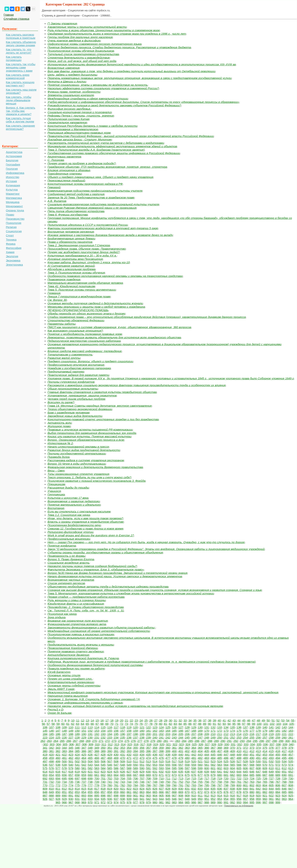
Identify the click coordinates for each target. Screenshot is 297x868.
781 (116, 785)
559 (194, 765)
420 (51, 755)
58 (53, 724)
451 (252, 755)
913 (213, 795)
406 (213, 751)
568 (252, 765)
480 (187, 758)
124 (161, 727)
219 (271, 734)
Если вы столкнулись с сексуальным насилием (79, 511)
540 (71, 765)
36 (200, 720)
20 (122, 720)
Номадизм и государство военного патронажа (79, 368)
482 (200, 758)
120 (136, 727)
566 (239, 765)
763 (252, 782)
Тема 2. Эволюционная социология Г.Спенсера (79, 245)
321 (168, 744)
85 (185, 724)
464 (84, 758)
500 (64, 761)
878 (239, 792)
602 (220, 768)
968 (77, 802)
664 (116, 775)
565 (233, 765)
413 (258, 751)
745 (136, 782)
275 (127, 741)
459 (51, 758)
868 (174, 792)
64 (82, 724)
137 (245, 727)
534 (284, 761)
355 (136, 748)
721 (233, 778)
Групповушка (56, 494)
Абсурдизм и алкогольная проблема (72, 269)
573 (284, 765)
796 (213, 785)
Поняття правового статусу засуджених (76, 651)
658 (77, 775)
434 (142, 755)
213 (233, 734)
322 (175, 744)
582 (90, 768)
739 (97, 782)
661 (97, 775)
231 (97, 737)
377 (278, 748)
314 (123, 744)
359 (161, 748)
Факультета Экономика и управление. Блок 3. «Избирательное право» (96, 569)
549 (129, 765)
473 (142, 758)
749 (161, 782)
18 (112, 720)
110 (71, 727)
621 (90, 772)
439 (174, 755)
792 (187, 785)
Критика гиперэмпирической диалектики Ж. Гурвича (83, 658)
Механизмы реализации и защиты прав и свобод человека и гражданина (96, 307)
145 (45, 731)
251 (226, 737)
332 (240, 744)
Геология (12, 169)
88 (200, 724)
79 (156, 724)
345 (71, 748)
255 (252, 737)
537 (51, 765)
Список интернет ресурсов (66, 583)
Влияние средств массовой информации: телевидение (85, 351)
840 (245, 789)
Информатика (15, 173)
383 (64, 751)
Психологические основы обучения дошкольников (81, 51)
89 (205, 724)
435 (148, 755)
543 (90, 765)
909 (187, 795)
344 (64, 748)
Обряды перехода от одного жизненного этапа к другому (86, 314)
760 (233, 782)
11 (78, 720)
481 (194, 758)
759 (226, 782)
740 (103, 782)
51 (273, 720)
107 (51, 727)
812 (64, 789)
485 (220, 758)
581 (84, 768)
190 (84, 734)
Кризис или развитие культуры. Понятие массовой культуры (89, 436)
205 (181, 734)
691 (291, 775)
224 (51, 737)
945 (168, 799)
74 (131, 724)
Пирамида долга (59, 457)
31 (175, 720)
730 (291, 778)
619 (77, 772)
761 (239, 782)
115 (103, 727)
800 (239, 785)
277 (140, 741)
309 (91, 744)
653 (45, 775)
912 (207, 795)
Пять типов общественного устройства (76, 211)
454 (271, 755)
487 (233, 758)
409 (233, 751)
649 (271, 772)
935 (103, 799)
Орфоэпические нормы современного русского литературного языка (95, 44)
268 (82, 741)
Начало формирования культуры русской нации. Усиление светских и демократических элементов (115, 576)
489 (245, 758)
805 (271, 785)
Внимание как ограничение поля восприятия (78, 621)
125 (168, 727)
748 (155, 782)
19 (117, 720)
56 (43, 724)
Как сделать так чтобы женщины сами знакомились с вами (21, 67)
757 (213, 782)
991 (226, 802)
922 (271, 795)
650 (278, 772)
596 (181, 768)
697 (77, 778)
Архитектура (14, 152)
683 (239, 775)
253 (239, 737)
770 (45, 785)
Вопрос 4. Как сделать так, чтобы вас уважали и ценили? (21, 111)
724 (252, 778)
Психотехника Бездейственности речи (74, 525)
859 (116, 792)
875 (220, 792)
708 (148, 778)
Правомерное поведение (64, 279)
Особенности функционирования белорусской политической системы (95, 665)
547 (116, 765)
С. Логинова (56, 160)
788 (161, 785)
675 (187, 775)
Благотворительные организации (71, 682)
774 (71, 785)
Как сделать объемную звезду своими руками (21, 44)
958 (252, 799)
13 (87, 720)
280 (159, 741)
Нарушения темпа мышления (68, 696)
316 (136, 744)
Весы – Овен (56, 470)
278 (146, 741)
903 (148, 795)
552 (148, 765)
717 (207, 778)
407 (220, 751)
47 (254, 720)
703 (116, 778)
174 (233, 731)
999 (278, 802)
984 (181, 802)
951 (207, 799)
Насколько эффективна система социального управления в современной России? (103, 88)
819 (110, 789)
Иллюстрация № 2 (60, 443)
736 (77, 782)
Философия (14, 248)
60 (63, 724)
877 (233, 792)
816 (90, 789)
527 (239, 761)
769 (291, 782)
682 (233, 775)
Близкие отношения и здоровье (69, 170)
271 (101, 741)
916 (233, 795)
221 (284, 734)
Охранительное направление (67, 122)
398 (161, 751)
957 (245, 799)
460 (58, 758)
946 (174, 799)
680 (220, 775)
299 (281, 741)
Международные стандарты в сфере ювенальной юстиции (88, 98)
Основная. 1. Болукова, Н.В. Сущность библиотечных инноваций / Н (94, 699)
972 (103, 802)
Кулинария (13, 185)
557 (181, 765)
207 (194, 734)
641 (220, 772)
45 (244, 720)
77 (146, 724)
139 (258, 727)
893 (84, 795)
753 (187, 782)
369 (226, 748)
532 (271, 761)
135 (233, 727)
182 (284, 731)
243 (174, 737)
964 (291, 799)
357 (148, 748)
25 (146, 720)
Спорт (10, 235)
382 (58, 751)
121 (142, 727)
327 (207, 744)
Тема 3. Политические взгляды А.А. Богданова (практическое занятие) (96, 150)
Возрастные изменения (64, 68)
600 (207, 768)
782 (123, 785)
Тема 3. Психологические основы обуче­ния (76, 273)
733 (58, 782)
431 (123, 755)
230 (90, 737)
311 (104, 744)
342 (51, 748)
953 (220, 799)
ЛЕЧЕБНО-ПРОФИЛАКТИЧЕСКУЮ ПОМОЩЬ (78, 310)
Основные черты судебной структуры (74, 686)
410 (239, 751)
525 (226, 761)
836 (220, 789)
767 (278, 782)
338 (278, 744)
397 (155, 751)
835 (213, 789)
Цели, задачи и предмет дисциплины (72, 75)
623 (103, 772)
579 (71, 768)
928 (58, 799)
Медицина (13, 202)
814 (77, 789)
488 (239, 758)
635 (181, 772)
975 (123, 802)
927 (51, 799)
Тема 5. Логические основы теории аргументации (82, 290)
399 (168, 751)
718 (213, 778)
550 (136, 765)
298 (275, 741)
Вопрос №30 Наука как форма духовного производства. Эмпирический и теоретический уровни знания (117, 573)
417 (284, 751)
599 (200, 768)
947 (181, 799)
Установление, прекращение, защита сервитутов (82, 395)
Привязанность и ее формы (66, 556)
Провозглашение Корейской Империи (73, 648)
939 (129, 799)
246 (194, 737)
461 (64, 758)
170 (207, 731)
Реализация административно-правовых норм (79, 133)
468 (110, 758)
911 (200, 795)
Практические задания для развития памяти (78, 375)
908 (181, 795)
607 (252, 768)
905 (161, 795)
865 (155, 792)
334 (252, 744)
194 (110, 734)
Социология (14, 231)
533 (278, 761)
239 (148, 737)
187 (64, 734)
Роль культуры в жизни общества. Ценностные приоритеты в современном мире (104, 30)
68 (102, 724)
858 (110, 792)
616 (58, 772)
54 (288, 720)
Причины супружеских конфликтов (71, 382)
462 (71, 758)
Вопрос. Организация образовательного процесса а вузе (86, 440)
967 (71, 802)
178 (258, 731)
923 (278, 795)
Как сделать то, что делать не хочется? (19, 51)
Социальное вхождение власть (68, 563)
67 (97, 724)
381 (51, 751)
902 (142, 795)
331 (233, 744)
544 (97, 765)
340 (291, 744)
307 (78, 744)
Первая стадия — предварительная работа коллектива (86, 597)
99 (254, 724)
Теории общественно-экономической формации (80, 409)
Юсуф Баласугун (59, 672)
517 (174, 761)
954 (226, 799)
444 (207, 755)
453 (265, 755)
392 (123, 751)
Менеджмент (14, 206)
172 (220, 731)
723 (245, 778)
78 (151, 724)
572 (278, 765)
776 (84, 785)
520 (194, 761)
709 (155, 778)
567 (245, 765)
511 (136, 761)
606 (245, 768)
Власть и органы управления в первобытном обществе (86, 522)
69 (107, 724)
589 (136, 768)
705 (129, 778)
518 (181, 761)
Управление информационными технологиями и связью (85, 703)
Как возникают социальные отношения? (75, 331)
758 (220, 782)
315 (130, 744)
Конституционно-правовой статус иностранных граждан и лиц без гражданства (103, 419)
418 (291, 751)
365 (200, 748)
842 (258, 789)
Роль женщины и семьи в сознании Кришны (77, 600)
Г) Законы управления (62, 23)
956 (239, 799)
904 (155, 795)
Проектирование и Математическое (73, 129)
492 (265, 758)
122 (148, 727)
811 (58, 789)
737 (84, 782)
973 (110, 802)
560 (200, 765)
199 (142, 734)
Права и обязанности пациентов (70, 242)
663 (110, 775)
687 (265, 775)
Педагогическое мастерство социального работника (84, 341)
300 (287, 741)
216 (252, 734)
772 (58, 785)
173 (226, 731)
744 (129, 782)
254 (245, 737)
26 (151, 720)
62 (73, 724)
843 (265, 789)
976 (129, 802)
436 (155, 755)
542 (84, 765)
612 (284, 768)
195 (116, 734)
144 (291, 727)
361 (174, 748)
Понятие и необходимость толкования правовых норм (85, 334)
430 (116, 755)
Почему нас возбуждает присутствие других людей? (84, 252)
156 (116, 731)
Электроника (14, 265)
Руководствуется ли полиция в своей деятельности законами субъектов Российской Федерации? (114, 105)
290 (223, 741)
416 (278, 751)
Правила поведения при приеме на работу (76, 668)
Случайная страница (16, 19)
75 (136, 724)
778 (97, 785)
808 (291, 785)
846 (284, 789)
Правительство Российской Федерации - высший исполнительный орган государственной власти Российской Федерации (131, 136)
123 (155, 727)
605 (239, 768)
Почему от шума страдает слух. (70, 679)
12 (82, 720)
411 (245, 751)
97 (244, 724)
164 (168, 731)
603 (226, 768)
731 (45, 782)
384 (71, 751)
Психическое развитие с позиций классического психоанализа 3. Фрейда (97, 481)
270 (95, 741)
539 (64, 765)
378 (284, 748)
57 (48, 724)
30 (171, 720)
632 (161, 772)
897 (110, 795)
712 (174, 778)
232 (103, 737)
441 (187, 755)
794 (200, 785)
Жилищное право (59, 426)
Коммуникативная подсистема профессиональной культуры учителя (95, 191)
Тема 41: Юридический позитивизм (71, 286)
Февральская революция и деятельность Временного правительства (95, 467)
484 (213, 758)
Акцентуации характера (64, 157)
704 (123, 778)
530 (258, 761)
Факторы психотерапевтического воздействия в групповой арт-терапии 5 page (103, 228)
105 (291, 724)
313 (117, 744)
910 (194, 795)
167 (187, 731)
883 (271, 792)
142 (278, 727)
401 (181, 751)
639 (207, 772)
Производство (15, 219)
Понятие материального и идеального (74, 505)
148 (64, 731)
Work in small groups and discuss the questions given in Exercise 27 (91, 535)
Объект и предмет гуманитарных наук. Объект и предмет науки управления (100, 177)
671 (161, 775)
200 (148, 734)
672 (168, 775)
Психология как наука (62, 614)
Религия (11, 227)
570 (265, 765)
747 (148, 782)
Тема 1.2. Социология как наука (69, 515)
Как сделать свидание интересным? (20, 127)
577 (58, 768)
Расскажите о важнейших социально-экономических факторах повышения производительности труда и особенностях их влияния (137, 385)
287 (203, 741)
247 (200, 737)
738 (90, 782)
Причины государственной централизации (77, 453)
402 (187, 751)
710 (161, 778)
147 (58, 731)
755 (200, 782)
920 (258, 795)
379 (291, 748)
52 (278, 720)
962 (278, 799)
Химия (10, 252)
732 (51, 782)
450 (245, 755)
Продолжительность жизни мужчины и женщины (81, 645)
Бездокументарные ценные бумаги (71, 238)
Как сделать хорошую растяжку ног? (20, 84)
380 (45, 751)
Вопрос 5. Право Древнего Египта (71, 559)
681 (226, 775)
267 (75, 741)
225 (58, 737)
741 (110, 782)
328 (214, 744)
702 (110, 778)
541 (77, 765)
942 (148, 799)
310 (97, 744)
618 (71, 772)
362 (181, 748)
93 (224, 724)
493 (271, 758)
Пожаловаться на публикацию (239, 806)
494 (278, 758)
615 (51, 772)
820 (116, 789)
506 (103, 761)
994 (245, 802)
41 (224, 720)
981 (161, 802)
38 (210, 720)
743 (123, 782)
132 (213, 727)
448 (233, 755)
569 (258, 765)
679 (213, 775)
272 (107, 741)
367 (213, 748)
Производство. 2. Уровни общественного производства (86, 607)
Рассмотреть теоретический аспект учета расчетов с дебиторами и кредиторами (106, 143)
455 (278, 755)
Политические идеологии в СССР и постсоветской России (88, 225)
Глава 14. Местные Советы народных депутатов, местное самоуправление (100, 406)
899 (123, 795)
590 (142, 768)
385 (77, 751)
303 (52, 744)
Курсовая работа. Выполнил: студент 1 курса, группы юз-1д (89, 262)
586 (116, 768)
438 (168, 755)
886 (291, 792)
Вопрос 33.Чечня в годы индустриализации (77, 464)
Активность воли (60, 423)
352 (116, 748)
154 (103, 731)
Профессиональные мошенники (69, 539)
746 (142, 782)
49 (263, 720)
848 (45, 792)
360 (168, 748)
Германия (54, 293)
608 (258, 768)
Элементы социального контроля (71, 95)
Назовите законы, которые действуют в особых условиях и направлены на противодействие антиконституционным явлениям (135, 706)
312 (110, 744)
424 (77, 755)
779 (103, 785)
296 (262, 741)
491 (258, 758)
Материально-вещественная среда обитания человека (85, 283)
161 (148, 731)
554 (161, 765)
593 (161, 768)
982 (168, 802)
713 (181, 778)
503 (84, 761)
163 (161, 731)
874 (213, 792)
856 (97, 792)
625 (116, 772)
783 (129, 785)
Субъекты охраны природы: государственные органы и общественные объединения (105, 552)
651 (284, 772)
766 (271, 782)
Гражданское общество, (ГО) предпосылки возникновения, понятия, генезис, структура (107, 167)
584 (103, 768)
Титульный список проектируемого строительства (83, 54)
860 (123, 792)
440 (181, 755)
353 (123, 748)
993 (239, 802)
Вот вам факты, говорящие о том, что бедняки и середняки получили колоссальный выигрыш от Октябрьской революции (131, 71)
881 (258, 792)
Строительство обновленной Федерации (76, 320)
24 (141, 720)
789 (168, 785)
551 (142, 765)
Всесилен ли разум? (61, 402)
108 (58, 727)
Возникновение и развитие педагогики (74, 501)
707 (142, 778)
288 (210, 741)
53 (283, 720)
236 (129, 737)
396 (148, 751)
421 (58, 755)
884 (278, 792)
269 (88, 741)
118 (123, 727)
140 (265, 727)
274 (120, 741)
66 (92, 724)
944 (161, 799)
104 (285, 724)
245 (187, 737)
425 (84, 755)
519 (187, 761)
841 (252, 789)
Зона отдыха (56, 617)
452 (258, 755)
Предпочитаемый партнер (66, 372)
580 (77, 768)
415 (271, 751)
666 (129, 775)
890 (64, 795)
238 (142, 737)
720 (226, 778)
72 (122, 724)
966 (64, 802)
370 (233, 748)
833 (200, 789)
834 (207, 789)
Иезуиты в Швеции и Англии (67, 81)
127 (181, 727)
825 (148, 789)
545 (103, 765)
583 (97, 768)
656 (64, 775)
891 (71, 795)
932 (84, 799)
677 (200, 775)
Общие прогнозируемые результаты (73, 389)
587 (123, 768)
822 (129, 789)
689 (278, 775)
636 (187, 772)
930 (71, 799)
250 (220, 737)
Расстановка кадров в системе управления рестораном (86, 460)
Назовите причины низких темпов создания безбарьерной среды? (92, 566)
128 (187, 727)
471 (129, 758)
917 (239, 795)
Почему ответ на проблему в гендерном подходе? (82, 163)
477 (168, 758)
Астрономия (14, 156)
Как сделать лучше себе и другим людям (20, 120)
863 (142, 792)
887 (45, 795)
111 (77, 727)
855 (90, 792)
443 (200, 755)
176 (245, 731)
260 (284, 737)
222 (291, 734)
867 (168, 792)
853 (77, 792)
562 (213, 765)
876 (226, 792)
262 (43, 741)
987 (200, 802)
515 (161, 761)
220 (278, 734)
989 (213, 802)
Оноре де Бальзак (59, 713)
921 (265, 795)
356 (142, 748)
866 (161, 792)
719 (220, 778)
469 (116, 758)
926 (45, 799)
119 (129, 727)
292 (236, 741)
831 (187, 789)
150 (77, 731)
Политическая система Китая (68, 119)
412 (252, 751)
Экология (12, 256)
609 (265, 768)
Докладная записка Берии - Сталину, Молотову (80, 139)
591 (148, 768)
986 (194, 802)
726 (265, 778)
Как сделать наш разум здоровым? (21, 91)
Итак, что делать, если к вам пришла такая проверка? (85, 518)
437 (161, 755)
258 (271, 737)
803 (258, 785)
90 (210, 724)
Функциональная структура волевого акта (77, 624)
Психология (14, 223)
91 (215, 724)
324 (188, 744)
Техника (11, 240)
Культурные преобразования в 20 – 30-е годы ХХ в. (82, 255)
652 (291, 772)
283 (178, 741)
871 (194, 792)
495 (284, 758)
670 (155, 775)
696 (71, 778)
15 (97, 720)
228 (77, 737)
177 (252, 731)
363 (187, 748)
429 (110, 755)
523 (213, 761)
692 (45, 778)
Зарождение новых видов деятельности (75, 416)
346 (77, 748)
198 (136, 734)
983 (174, 802)
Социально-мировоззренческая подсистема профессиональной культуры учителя (103, 204)
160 (142, 731)
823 (136, 789)
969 (84, 802)
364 (194, 748)
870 (187, 792)
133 (220, 727)
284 (184, 741)
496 (291, 758)
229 (84, 737)
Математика (14, 198)
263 (49, 741)
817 (97, 789)
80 (161, 724)
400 (174, 751)
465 (90, 758)
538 (58, 765)
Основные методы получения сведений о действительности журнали (95, 303)
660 (90, 775)
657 (71, 775)
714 (187, 778)
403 (194, 751)
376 (271, 748)
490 (252, 758)
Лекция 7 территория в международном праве (79, 296)
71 (117, 724)
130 (200, 727)
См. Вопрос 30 (57, 300)
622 (97, 772)
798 (226, 785)
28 (161, 720)
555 (168, 765)
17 (107, 720)
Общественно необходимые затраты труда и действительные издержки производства (108, 587)
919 (252, 795)
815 (84, 789)
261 (291, 737)
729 (284, 778)
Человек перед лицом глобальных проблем (76, 399)
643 (233, 772)
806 (278, 785)
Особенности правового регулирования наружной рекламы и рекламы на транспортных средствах (115, 276)
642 (226, 772)
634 (174, 772)
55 (293, 720)
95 (234, 724)
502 (77, 761)
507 (110, 761)
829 (174, 789)
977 (136, 802)
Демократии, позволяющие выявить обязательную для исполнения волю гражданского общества (114, 337)
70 (112, 724)
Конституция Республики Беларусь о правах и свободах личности (92, 126)
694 (58, 778)
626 (123, 772)
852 (71, 792)
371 (239, 748)
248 (207, 737)
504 (90, 761)
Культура (12, 190)
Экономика (13, 260)
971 (97, 802)
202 (161, 734)
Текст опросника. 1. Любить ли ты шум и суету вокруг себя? (89, 477)
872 (200, 792)
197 (129, 734)
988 (207, 802)
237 (136, 737)
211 (220, 734)
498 (51, 761)
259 (278, 737)
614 (45, 772)
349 (97, 748)
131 (207, 727)
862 (136, 792)
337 (272, 744)
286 (197, 741)
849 (51, 792)
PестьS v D (55, 709)
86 (190, 724)
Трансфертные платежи (64, 174)
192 (97, 734)
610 (271, 768)
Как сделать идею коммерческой (18, 76)
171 (213, 731)
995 (252, 802)
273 (114, 741)
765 (265, 782)
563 (220, 765)
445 (213, 755)
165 (174, 731)
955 (233, 799)
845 (278, 789)
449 (239, 755)
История (11, 181)
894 (90, 795)
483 (207, 758)
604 (233, 768)
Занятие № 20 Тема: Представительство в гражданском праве (91, 197)
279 (153, 741)
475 (155, 758)
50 (268, 720)
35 (195, 720)
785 (142, 785)
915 (226, 795)
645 (245, 772)
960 (265, 799)
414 (265, 751)
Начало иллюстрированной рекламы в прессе (78, 447)
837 (226, 789)
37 (205, 720)
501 (71, 761)
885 (284, 792)
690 (284, 775)
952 (213, 799)
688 (271, 775)
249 (213, 737)
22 (131, 720)
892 (77, 795)
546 (110, 765)
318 (149, 744)
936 (110, 799)
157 (123, 731)
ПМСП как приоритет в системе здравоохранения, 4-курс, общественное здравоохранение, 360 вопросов (119, 327)
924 (284, 795)
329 (220, 744)
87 (195, 724)
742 (116, 782)
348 (90, 748)
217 (258, 734)
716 (200, 778)
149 (71, 731)
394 (136, 751)
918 (245, 795)
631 (155, 772)
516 (168, 761)
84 (180, 724)
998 (271, 802)
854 (84, 792)
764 (258, 782)
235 (123, 737)
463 (77, 758)
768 (284, 782)
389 (103, 751)
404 (200, 751)
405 (207, 751)
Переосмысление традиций (66, 180)
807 (284, 785)
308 (84, 744)
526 (233, 761)
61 (68, 724)
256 (258, 737)
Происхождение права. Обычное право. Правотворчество (87, 249)
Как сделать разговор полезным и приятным (21, 36)
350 (103, 748)
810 (51, 789)
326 (201, 744)
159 (136, 731)
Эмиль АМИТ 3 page (61, 689)
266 (69, 741)
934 (97, 799)
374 (258, 748)
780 (110, 785)
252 (233, 737)
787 (155, 785)
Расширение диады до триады (68, 488)
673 (174, 775)
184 (45, 734)
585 (110, 768)
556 (174, 765)
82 (170, 724)
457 (291, 755)
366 (207, 748)
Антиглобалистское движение (68, 655)
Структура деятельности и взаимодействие (79, 58)
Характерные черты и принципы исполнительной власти (87, 27)
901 (136, 795)
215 (245, 734)
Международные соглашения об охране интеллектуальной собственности (99, 631)
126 (174, 727)
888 (51, 795)
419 (45, 755)
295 (255, 741)
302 (46, 744)
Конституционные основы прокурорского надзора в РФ (85, 184)
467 (103, 758)
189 (77, 734)
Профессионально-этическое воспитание (76, 365)
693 (51, 778)
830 (181, 789)
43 (234, 720)
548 (123, 765)
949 (194, 799)
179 (265, 731)
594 (168, 768)
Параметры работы (61, 324)
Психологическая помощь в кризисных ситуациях (81, 634)
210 (213, 734)
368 (220, 748)
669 (148, 775)
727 (271, 778)
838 (233, 789)
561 (207, 765)
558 (187, 765)
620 (84, 772)
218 (265, 734)
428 (103, 755)
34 (190, 720)
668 (142, 775)
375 (265, 748)
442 (194, 755)
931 (77, 799)
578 (64, 768)
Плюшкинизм (56, 484)
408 (226, 751)
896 (103, 795)
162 (155, 731)
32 (180, 720)
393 (129, 751)
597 (187, 768)
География (13, 164)
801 (245, 785)
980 (155, 802)
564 (226, 765)
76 (141, 724)
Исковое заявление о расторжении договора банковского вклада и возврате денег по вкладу (110, 235)
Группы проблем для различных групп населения (80, 37)
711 (168, 778)
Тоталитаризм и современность (70, 354)
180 (271, 731)
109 (64, 727)
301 (294, 741)
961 (271, 799)
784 (136, 785)
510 (129, 761)
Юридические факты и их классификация (76, 604)
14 (92, 720)
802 (252, 785)
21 (127, 720)
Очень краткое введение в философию (74, 40)
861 (129, 792)
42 (229, 720)
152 (90, 731)
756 (207, 782)
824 (142, 789)
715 (194, 778)
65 (87, 724)
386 (84, 751)
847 (291, 789)
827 (161, 789)
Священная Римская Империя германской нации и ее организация (92, 208)
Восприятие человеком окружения (71, 232)
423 (71, 755)
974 (116, 802)
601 (213, 768)
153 (97, 731)
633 (168, 772)
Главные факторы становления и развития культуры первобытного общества (102, 392)
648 (265, 772)
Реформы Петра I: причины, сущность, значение (81, 116)
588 (129, 768)
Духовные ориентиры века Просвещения (75, 259)
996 (258, 802)
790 (174, 785)
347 (84, 748)
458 (45, 758)
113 (90, 727)
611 (278, 768)
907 (174, 795)
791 (181, 785)
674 (181, 775)
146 (51, 731)
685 (252, 775)
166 (181, 731)
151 (84, 731)
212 (226, 734)
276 (133, 741)
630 (148, 772)
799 (233, 785)
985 (187, 802)
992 (233, 802)
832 (194, 789)
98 (249, 724)
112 (84, 727)
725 (258, 778)
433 (136, 755)
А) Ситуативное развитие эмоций (71, 266)
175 (239, 731)
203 (168, 734)
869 (181, 792)
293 (242, 741)
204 (174, 734)
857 (103, 792)
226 (64, 737)
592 (155, 768)
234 (116, 737)
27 (156, 720)
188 (71, 734)
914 (220, 795)
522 (207, 761)
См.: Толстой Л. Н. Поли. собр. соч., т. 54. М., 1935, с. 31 (86, 610)
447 (226, 755)
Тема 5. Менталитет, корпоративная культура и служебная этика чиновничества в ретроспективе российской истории (131, 593)
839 (239, 789)
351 (110, 748)
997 (265, 802)
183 (291, 731)
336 (265, 744)
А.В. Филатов (57, 201)
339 (285, 744)
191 (90, 734)
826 (155, 789)
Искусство (13, 177)
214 (239, 734)
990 (220, 802)
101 (266, 724)
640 (213, 772)
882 (265, 792)
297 (268, 741)
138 (252, 727)
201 (155, 734)
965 (58, 802)
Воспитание (56, 508)
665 (123, 775)
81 (166, 724)
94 (229, 724)
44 (239, 720)
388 (97, 751)
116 (110, 727)
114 (97, 727)
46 (249, 720)
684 (245, 775)
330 (227, 744)
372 (245, 748)
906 (168, 795)
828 (168, 789)
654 (51, 775)
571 (271, 765)
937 (116, 799)
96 (239, 724)
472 (136, 758)
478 (174, 758)
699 (90, 778)
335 (259, 744)
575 (45, 768)
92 (219, 724)
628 (136, 772)
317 (143, 744)
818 (103, 789)
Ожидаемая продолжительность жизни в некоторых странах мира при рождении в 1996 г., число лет (117, 34)
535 (291, 761)
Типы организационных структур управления (78, 474)
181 (278, 731)
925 (291, 795)
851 (64, 792)
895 (97, 795)
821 (123, 789)
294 (249, 741)
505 (97, 761)
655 (58, 775)
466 (97, 758)
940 (136, 799)
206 (187, 734)
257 (265, 737)
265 (62, 741)
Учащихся (54, 491)
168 (194, 731)
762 (245, 782)
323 (181, 744)
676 (194, 775)
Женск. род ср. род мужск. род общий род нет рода (82, 61)
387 (90, 751)
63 (78, 724)
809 (45, 789)
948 (187, 799)
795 (207, 785)
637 (194, 772)
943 (155, 799)
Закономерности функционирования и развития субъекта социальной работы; (101, 627)
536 (45, 765)
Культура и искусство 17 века (68, 498)
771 (51, 785)
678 (207, 775)
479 (181, 758)
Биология (12, 160)
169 (200, 731)
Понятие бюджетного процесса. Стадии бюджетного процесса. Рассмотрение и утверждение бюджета (119, 47)
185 (51, 734)
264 (56, 741)
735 (71, 782)
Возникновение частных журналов (71, 580)
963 (284, 799)
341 (45, 748)
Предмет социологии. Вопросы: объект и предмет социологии (90, 361)
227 (71, 737)
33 (185, 720)
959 (258, 799)
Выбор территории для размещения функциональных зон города (92, 433)
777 (90, 785)
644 (239, 772)
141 (271, 727)
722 (239, 778)
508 (116, 761)
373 (252, 748)
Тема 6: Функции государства (68, 215)
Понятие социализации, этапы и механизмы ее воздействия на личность (98, 85)
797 (220, 785)
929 (64, 799)
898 (116, 795)
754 (194, 782)
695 (64, 778)
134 (226, 727)
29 (166, 720)
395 (142, 751)
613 (291, 768)
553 (155, 765)
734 (64, 782)
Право (10, 215)
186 (58, 734)
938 (123, 799)
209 (207, 734)
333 (246, 744)
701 (103, 778)
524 (220, 761)
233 (110, 737)
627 (129, 772)
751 (174, 782)
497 (45, 761)
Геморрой (54, 187)
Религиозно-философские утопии (70, 532)
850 (58, 792)
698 (84, 778)
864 (148, 792)
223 (45, 737)
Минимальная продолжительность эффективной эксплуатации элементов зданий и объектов (112, 146)
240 (155, 737)
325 (194, 744)
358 (155, 748)
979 (148, 802)
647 (258, 772)
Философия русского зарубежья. (69, 109)
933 (90, 799)
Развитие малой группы (64, 358)
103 (279, 724)
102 (272, 724)
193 (103, 734)
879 (245, 792)
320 (162, 744)
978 (142, 802)
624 (110, 772)
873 (207, 792)
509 (123, 761)
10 (73, 720)
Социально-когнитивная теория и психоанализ (80, 112)
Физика (11, 244)
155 (110, 731)
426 (90, 755)
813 (71, 789)
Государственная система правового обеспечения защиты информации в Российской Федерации (114, 153)
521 (200, 761)
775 (77, 785)
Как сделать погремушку (14, 58)
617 (64, 772)
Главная (9, 15)
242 (168, 737)
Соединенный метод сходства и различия (76, 194)
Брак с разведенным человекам (68, 412)
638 (200, 772)
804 (265, 785)
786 (148, 785)
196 (123, 734)
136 (239, 727)
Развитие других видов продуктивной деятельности (84, 450)
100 (259, 724)
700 (97, 778)
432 (129, 755)
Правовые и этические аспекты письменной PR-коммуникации (90, 430)
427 (97, 755)
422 (64, 755)
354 (129, 748)
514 (155, 761)
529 (252, 761)
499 (58, 761)
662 (103, 775)
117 (116, 727)
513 (148, 761)
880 (252, 792)
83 (175, 724)
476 (161, 758)
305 (65, 744)
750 (168, 782)
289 (216, 741)
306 (71, 744)
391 (116, 751)
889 (58, 795)
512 (142, 761)
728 (278, 778)
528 (245, 761)
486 (226, 758)
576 (51, 768)
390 (110, 751)
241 (161, 737)
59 (58, 724)
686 (258, 775)
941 (142, 799)
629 (142, 772)
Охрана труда (15, 210)
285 (190, 741)
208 (200, 734)
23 (136, 720)
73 (126, 724)
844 (271, 789)
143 (284, 727)
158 (129, 731)
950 (200, 799)
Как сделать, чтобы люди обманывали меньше (19, 100)
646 (252, 772)
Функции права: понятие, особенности (74, 92)
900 (129, 795)
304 (58, 744)
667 (136, 775)
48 (258, 720)
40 (219, 720)
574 (291, 765)
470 (123, 758)
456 (284, 755)
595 (174, 768)
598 (194, 768)
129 (194, 727)
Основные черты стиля (64, 675)
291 (229, 741)
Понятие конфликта (62, 546)
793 (194, 785)
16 (102, 720)
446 (220, 755)
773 (64, 785)
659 (84, 775)
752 (181, 782)
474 (148, 758)
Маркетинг (13, 194)
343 (58, 748)
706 (136, 778)
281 (166, 741)
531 (265, 761)
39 (215, 720)
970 (90, 802)
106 (45, 727)
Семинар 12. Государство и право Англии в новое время (85, 529)
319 (155, 744)
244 (181, 737)
